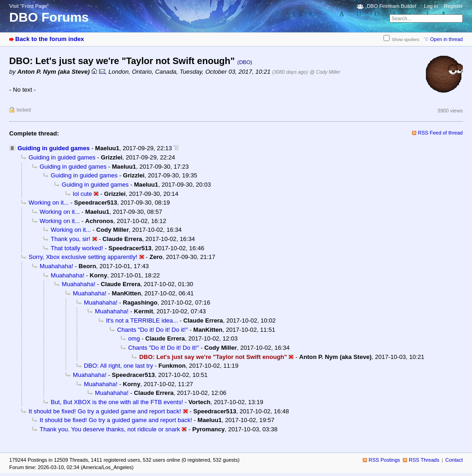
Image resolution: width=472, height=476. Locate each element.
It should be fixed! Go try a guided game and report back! (105, 411)
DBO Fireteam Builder (392, 6)
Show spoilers (406, 39)
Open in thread (446, 39)
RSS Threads (424, 460)
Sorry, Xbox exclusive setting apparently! (83, 257)
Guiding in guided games (54, 148)
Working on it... (49, 203)
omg (134, 338)
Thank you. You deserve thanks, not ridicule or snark (110, 429)
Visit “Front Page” (29, 6)
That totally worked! (77, 248)
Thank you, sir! (71, 239)
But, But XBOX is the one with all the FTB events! (117, 402)
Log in (431, 6)
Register (453, 6)
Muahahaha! (56, 266)
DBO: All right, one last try (118, 366)
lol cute (83, 194)
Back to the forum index (50, 39)
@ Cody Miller (325, 72)
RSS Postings (384, 460)
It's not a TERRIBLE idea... (142, 320)
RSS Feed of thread (441, 133)
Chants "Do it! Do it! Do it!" (153, 330)
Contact (454, 460)
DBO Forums (49, 17)
